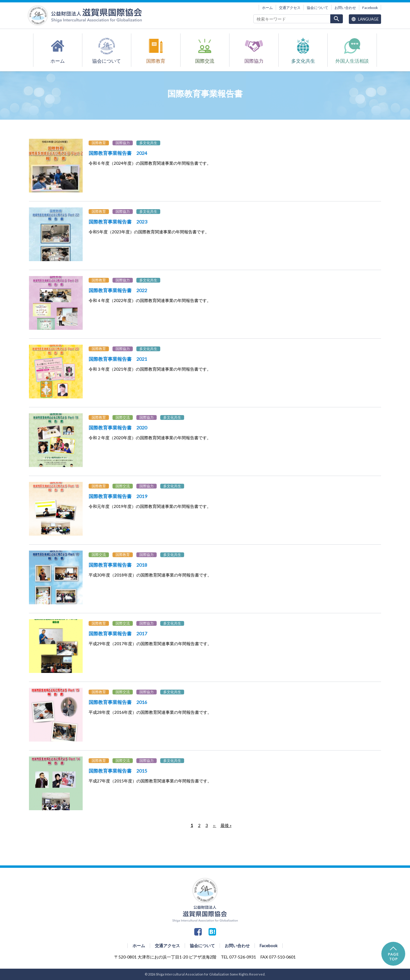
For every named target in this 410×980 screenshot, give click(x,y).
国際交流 (205, 61)
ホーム (267, 8)
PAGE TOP (393, 954)
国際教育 (156, 61)
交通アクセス (290, 8)
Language (365, 19)
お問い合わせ (345, 8)
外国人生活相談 (352, 61)
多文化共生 (303, 61)
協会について (317, 8)
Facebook (370, 8)
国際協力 (254, 61)
